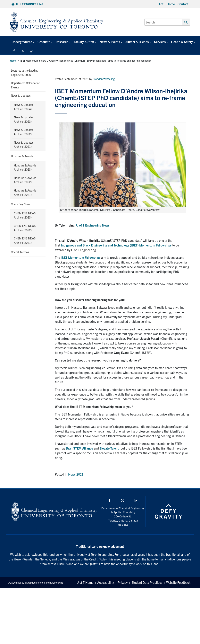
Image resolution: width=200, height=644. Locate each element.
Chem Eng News (21, 204)
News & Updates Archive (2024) (24, 107)
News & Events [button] (110, 42)
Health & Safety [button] (182, 42)
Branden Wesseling (104, 79)
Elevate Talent (109, 448)
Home (13, 61)
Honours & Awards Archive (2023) (25, 167)
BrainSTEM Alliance (79, 448)
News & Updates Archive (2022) (24, 132)
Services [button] (160, 42)
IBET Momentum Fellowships (81, 257)
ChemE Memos (20, 252)
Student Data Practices (147, 582)
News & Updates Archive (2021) (24, 145)
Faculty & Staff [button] (84, 42)
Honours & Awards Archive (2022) (25, 180)
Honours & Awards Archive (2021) (25, 192)
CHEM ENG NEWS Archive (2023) (25, 215)
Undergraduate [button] (22, 42)
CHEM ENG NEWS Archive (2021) (25, 240)
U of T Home (166, 4)
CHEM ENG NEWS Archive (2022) (25, 228)
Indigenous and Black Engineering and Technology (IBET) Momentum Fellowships (116, 245)
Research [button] (62, 42)
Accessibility (106, 582)
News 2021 (76, 474)
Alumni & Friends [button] (137, 42)
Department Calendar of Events (25, 85)
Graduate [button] (44, 42)
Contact (183, 4)
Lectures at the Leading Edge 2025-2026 (25, 73)
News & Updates (21, 95)
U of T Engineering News (93, 225)
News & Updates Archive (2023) (24, 119)
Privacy (123, 582)
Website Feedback (178, 582)
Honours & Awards (22, 156)
